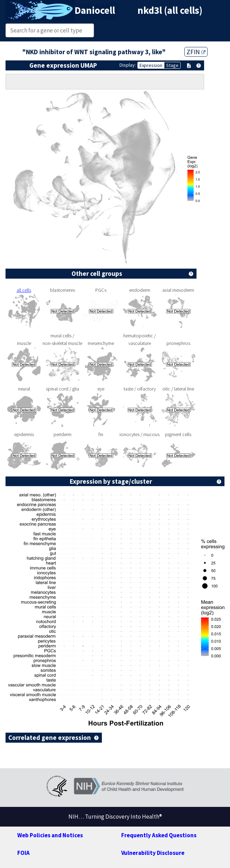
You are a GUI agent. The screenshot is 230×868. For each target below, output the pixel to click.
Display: (128, 65)
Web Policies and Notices (50, 835)
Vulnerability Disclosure (153, 853)
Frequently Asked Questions (159, 835)
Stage (172, 65)
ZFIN (196, 52)
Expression (151, 65)
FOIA (23, 853)
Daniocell (95, 10)
